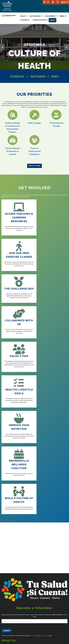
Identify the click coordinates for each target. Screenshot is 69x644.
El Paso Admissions (30, 578)
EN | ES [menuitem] (53, 20)
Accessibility (6, 605)
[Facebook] (3, 518)
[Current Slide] (30, 65)
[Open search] (58, 2)
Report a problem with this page (34, 640)
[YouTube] (8, 518)
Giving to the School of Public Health (14, 623)
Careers (4, 618)
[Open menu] (65, 2)
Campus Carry (6, 613)
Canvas (4, 615)
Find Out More (34, 166)
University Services (41, 618)
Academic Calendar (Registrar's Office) (15, 610)
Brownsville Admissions (8, 581)
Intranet (38, 605)
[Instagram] (5, 518)
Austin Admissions (7, 569)
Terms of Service (44, 501)
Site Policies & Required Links (45, 615)
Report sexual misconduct (44, 613)
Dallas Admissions (30, 560)
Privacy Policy (34, 501)
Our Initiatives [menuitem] (35, 16)
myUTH (38, 610)
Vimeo (56, 76)
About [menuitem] (23, 16)
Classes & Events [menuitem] (39, 20)
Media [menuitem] (62, 16)
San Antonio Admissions (55, 568)
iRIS (3, 626)
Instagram (38, 76)
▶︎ (68, 47)
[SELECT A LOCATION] (44, 2)
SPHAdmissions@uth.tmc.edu (10, 556)
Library (37, 607)
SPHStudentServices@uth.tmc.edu (11, 557)
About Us (5, 607)
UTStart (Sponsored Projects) (45, 623)
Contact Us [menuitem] (25, 20)
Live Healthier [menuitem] (50, 16)
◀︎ (3, 47)
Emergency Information (9, 621)
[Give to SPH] (48, 2)
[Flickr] (65, 536)
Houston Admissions (54, 557)
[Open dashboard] (53, 2)
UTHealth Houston (41, 621)
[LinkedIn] (58, 536)
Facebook (16, 76)
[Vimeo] (11, 518)
